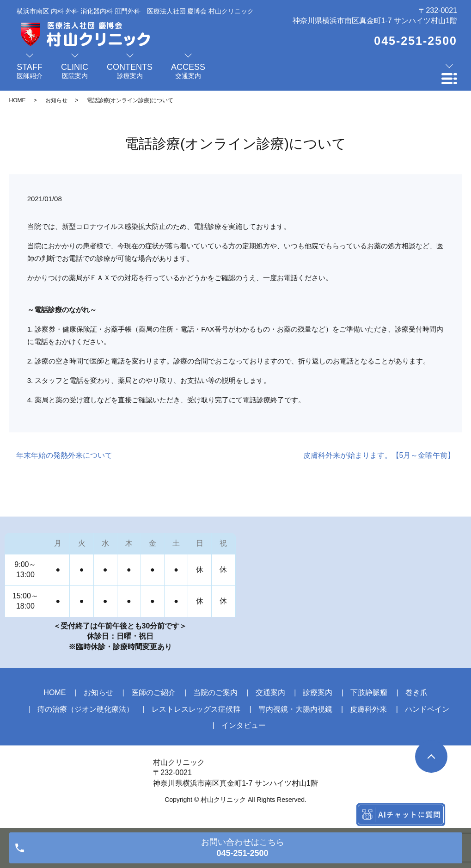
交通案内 (270, 693)
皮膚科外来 (368, 709)
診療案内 (318, 693)
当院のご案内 (215, 693)
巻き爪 (416, 693)
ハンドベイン (427, 709)
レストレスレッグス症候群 (196, 709)
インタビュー (244, 725)
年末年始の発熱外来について (64, 455)
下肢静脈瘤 (369, 693)
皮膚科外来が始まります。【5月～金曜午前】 (379, 455)
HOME (18, 100)
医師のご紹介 (153, 693)
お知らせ (56, 100)
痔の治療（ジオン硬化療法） (86, 709)
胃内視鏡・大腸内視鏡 (295, 709)
